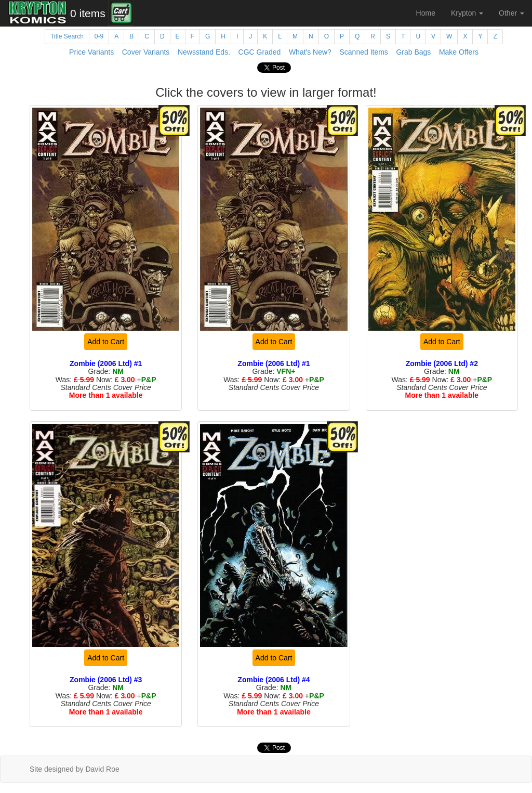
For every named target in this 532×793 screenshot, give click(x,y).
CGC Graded (260, 52)
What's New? (310, 52)
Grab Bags (413, 52)
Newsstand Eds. (204, 52)
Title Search (67, 36)
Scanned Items (363, 52)
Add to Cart (106, 342)
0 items (88, 13)
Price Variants (91, 52)
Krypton (467, 13)
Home (426, 13)
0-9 (99, 36)
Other (511, 13)
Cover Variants (146, 52)
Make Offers (459, 52)
